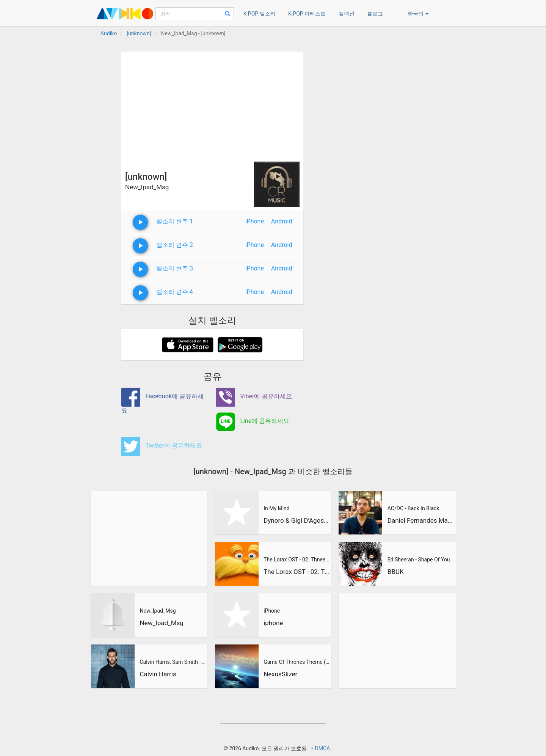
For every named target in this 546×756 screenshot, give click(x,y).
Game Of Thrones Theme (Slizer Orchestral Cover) (297, 662)
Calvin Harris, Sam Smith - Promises (173, 662)
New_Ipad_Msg (158, 611)
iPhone (255, 221)
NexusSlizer (280, 674)
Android (282, 221)
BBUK (396, 572)
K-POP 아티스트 (307, 14)
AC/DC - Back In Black (413, 508)
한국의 (418, 14)
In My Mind (277, 508)
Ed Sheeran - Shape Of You (419, 560)
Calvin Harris (158, 674)
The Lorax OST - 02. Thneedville (297, 560)
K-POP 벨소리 (260, 14)
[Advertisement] (212, 105)
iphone (273, 623)
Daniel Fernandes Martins (421, 520)
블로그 (375, 14)
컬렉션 (347, 14)
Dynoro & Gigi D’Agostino (297, 520)
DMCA (322, 748)
